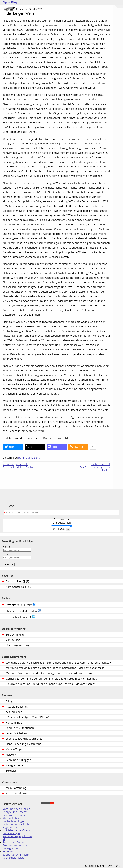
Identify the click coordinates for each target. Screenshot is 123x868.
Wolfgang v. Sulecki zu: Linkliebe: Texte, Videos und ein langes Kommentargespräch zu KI (59, 663)
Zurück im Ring (15, 635)
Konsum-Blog (14, 723)
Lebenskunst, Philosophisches (24, 739)
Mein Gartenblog (16, 788)
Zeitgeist (11, 771)
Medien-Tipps (14, 749)
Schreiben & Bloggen (18, 760)
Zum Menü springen (119, 4)
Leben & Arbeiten (16, 733)
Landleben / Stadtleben (20, 728)
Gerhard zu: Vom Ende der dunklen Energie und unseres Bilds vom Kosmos (51, 679)
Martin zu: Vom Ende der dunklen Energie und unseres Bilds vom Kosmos (50, 673)
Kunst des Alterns (16, 793)
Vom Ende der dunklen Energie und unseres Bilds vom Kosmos (16, 812)
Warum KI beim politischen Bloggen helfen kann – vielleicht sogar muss (16, 823)
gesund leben (14, 712)
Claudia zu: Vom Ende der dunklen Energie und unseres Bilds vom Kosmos (51, 684)
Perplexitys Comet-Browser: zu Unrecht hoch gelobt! (15, 846)
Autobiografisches (17, 707)
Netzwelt (11, 755)
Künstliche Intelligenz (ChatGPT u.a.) (27, 717)
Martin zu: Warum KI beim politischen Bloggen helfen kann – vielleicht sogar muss (55, 668)
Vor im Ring (13, 640)
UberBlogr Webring (18, 645)
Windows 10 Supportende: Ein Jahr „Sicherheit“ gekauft (16, 855)
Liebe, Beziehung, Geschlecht (23, 744)
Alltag (9, 701)
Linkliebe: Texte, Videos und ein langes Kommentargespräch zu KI (17, 835)
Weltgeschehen (15, 765)
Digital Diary (9, 2)
